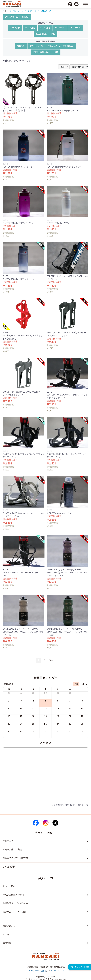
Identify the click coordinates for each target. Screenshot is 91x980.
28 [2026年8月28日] (70, 724)
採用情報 (7, 943)
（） (38, 971)
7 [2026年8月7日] (70, 701)
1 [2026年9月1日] (33, 732)
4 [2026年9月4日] (70, 732)
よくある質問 (9, 867)
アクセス (7, 934)
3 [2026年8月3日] (21, 701)
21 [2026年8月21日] (70, 716)
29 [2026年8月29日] (82, 724)
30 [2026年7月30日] (58, 693)
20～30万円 (45, 28)
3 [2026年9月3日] (58, 732)
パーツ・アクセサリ (26, 11)
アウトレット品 (36, 46)
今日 (76, 684)
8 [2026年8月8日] (82, 701)
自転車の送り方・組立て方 (15, 858)
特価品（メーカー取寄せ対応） (61, 46)
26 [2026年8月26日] (45, 724)
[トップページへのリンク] (12, 3)
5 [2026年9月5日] (82, 732)
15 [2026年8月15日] (82, 708)
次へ (51, 660)
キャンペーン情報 (80, 967)
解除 (53, 34)
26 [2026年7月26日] (9, 693)
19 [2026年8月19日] (45, 716)
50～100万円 (75, 28)
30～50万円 (60, 28)
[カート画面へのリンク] (70, 4)
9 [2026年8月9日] (9, 708)
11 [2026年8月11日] (33, 708)
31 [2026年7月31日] (70, 693)
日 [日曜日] (9, 689)
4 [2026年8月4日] (33, 701)
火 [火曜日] (33, 689)
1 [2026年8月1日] (82, 693)
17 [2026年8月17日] (21, 716)
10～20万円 (30, 28)
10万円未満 (15, 28)
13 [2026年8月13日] (58, 708)
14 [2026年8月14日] (70, 708)
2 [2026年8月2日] (9, 701)
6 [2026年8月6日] (58, 701)
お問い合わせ (9, 926)
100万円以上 (41, 34)
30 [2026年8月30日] (9, 732)
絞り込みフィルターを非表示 (17, 17)
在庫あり (21, 46)
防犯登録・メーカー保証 (14, 912)
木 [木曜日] (58, 689)
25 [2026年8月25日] (33, 724)
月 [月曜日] (21, 689)
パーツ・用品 (11, 11)
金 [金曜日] (70, 689)
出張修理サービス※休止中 (15, 903)
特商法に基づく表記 (12, 849)
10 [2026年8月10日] (21, 708)
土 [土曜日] (82, 689)
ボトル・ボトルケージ (43, 11)
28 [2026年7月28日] (33, 693)
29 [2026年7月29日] (45, 693)
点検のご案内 (9, 886)
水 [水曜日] (45, 689)
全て (3, 11)
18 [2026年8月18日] (33, 716)
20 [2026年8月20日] (58, 716)
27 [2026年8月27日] (58, 724)
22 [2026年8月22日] (82, 716)
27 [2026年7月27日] (21, 693)
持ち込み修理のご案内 (13, 895)
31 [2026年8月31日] (21, 732)
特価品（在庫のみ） (41, 52)
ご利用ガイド (9, 841)
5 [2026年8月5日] (45, 701)
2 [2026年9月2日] (45, 732)
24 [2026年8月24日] (21, 724)
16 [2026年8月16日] (9, 716)
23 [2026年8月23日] (9, 724)
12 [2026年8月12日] (45, 708)
